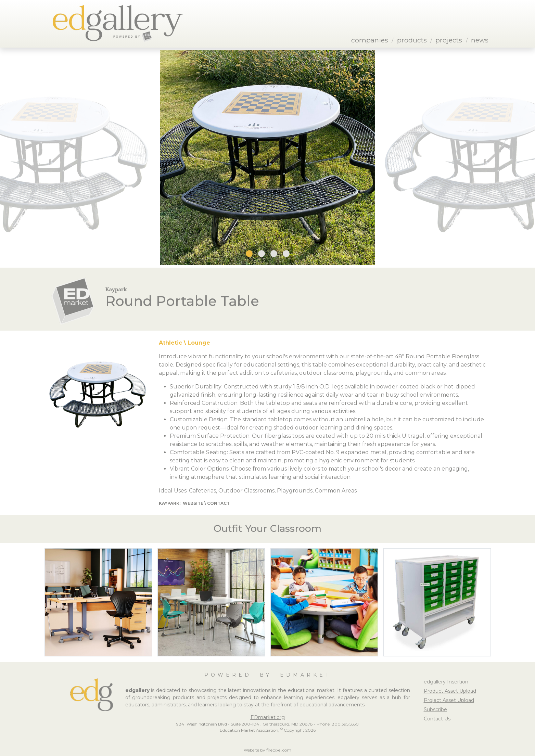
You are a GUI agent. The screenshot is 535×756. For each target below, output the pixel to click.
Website (193, 503)
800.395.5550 (345, 724)
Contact (218, 503)
